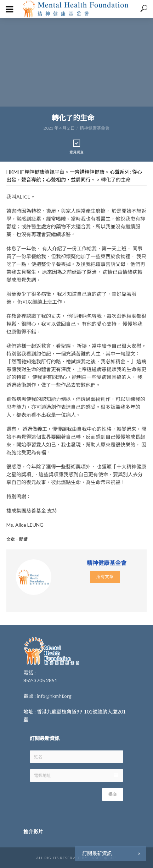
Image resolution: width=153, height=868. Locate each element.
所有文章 (105, 577)
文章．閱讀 (17, 539)
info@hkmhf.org (54, 696)
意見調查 (76, 147)
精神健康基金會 (95, 128)
